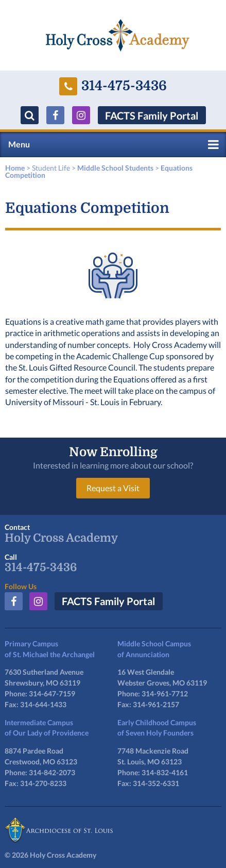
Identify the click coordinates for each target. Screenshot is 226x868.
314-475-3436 (113, 86)
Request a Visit (113, 488)
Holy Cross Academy (61, 538)
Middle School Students (115, 168)
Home (15, 168)
